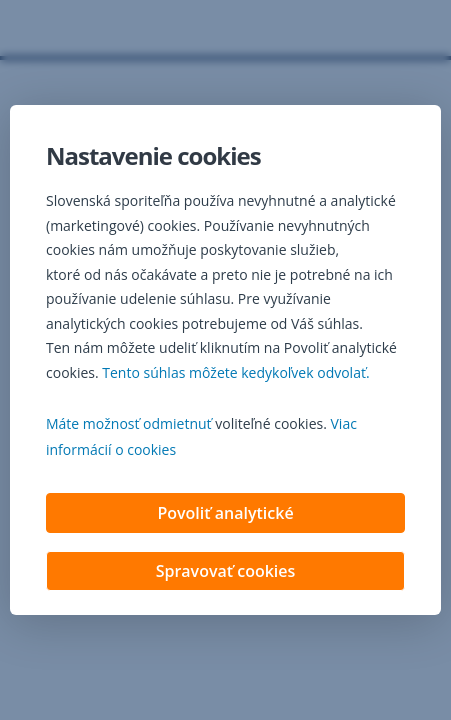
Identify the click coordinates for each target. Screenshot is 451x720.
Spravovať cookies (226, 573)
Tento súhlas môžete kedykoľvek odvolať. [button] (235, 374)
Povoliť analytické (225, 515)
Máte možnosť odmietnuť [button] (129, 425)
